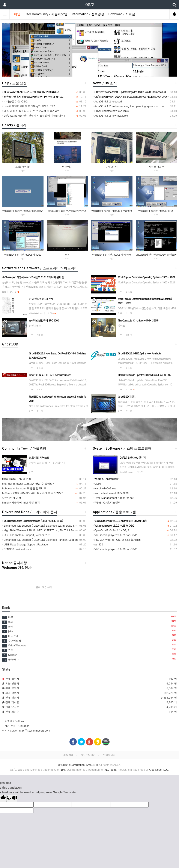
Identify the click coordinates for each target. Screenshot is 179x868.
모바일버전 (109, 755)
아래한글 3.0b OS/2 (15, 101)
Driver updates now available (111, 111)
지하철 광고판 (156, 167)
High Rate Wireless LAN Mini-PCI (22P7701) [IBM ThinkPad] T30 (42, 530)
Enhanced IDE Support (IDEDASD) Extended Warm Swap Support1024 (45, 525)
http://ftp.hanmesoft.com (35, 730)
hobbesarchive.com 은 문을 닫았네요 (24, 488)
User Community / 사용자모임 (46, 14)
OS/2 (90, 5)
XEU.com (110, 769)
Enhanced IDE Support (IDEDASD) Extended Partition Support (40, 540)
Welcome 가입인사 (17, 568)
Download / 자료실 (122, 14)
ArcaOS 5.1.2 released (107, 101)
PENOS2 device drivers (17, 549)
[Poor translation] (12, 798)
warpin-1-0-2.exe (105, 488)
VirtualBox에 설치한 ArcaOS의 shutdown (23, 211)
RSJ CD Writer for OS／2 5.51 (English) (117, 540)
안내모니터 (112, 167)
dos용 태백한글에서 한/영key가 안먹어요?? (29, 106)
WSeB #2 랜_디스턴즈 (107, 502)
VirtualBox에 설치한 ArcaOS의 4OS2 (23, 254)
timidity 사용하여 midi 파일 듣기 (21, 502)
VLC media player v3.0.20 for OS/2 (115, 549)
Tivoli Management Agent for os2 (114, 498)
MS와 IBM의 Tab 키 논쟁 (17, 479)
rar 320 (98, 544)
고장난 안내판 (23, 167)
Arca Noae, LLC (159, 769)
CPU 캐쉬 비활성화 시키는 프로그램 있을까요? (30, 111)
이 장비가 (67, 167)
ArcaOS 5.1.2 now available (110, 115)
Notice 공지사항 (15, 563)
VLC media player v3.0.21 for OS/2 (115, 535)
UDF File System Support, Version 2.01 (26, 535)
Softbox (19, 721)
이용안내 (68, 755)
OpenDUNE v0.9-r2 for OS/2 (111, 530)
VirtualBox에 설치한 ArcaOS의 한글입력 (112, 211)
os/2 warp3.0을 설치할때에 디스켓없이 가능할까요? (34, 115)
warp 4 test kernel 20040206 (111, 493)
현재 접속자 (12, 679)
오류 (67, 254)
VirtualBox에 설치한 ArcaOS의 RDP (156, 211)
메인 (17, 14)
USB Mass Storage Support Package (25, 544)
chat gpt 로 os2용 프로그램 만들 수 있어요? (28, 484)
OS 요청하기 (88, 755)
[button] (15, 50)
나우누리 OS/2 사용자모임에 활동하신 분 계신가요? (33, 493)
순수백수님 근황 (12, 498)
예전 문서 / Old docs (17, 726)
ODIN (97, 484)
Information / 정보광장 (88, 14)
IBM (63, 769)
